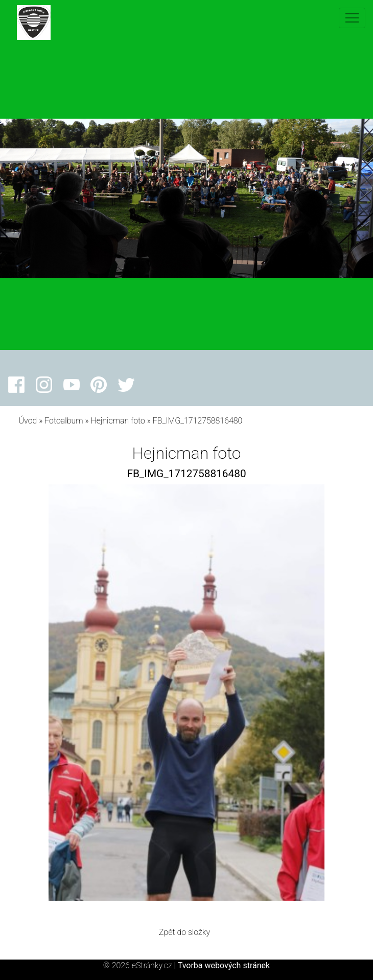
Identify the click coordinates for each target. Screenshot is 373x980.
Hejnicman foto (118, 421)
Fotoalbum (64, 421)
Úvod (28, 421)
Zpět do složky (184, 932)
